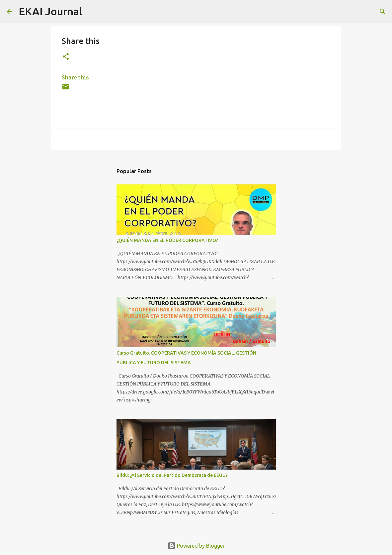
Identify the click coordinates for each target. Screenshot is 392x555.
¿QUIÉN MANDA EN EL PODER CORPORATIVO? (167, 240)
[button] (66, 57)
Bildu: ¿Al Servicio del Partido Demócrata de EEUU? (172, 475)
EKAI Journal (50, 11)
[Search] (91, 12)
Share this (75, 77)
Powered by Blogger (196, 546)
